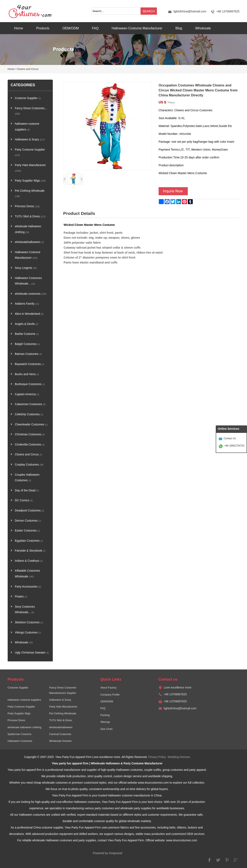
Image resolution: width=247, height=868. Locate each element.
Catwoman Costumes (30, 404)
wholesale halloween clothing (28, 229)
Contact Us (230, 438)
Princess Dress (27, 206)
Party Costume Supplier (30, 152)
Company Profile (110, 695)
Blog (179, 28)
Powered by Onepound (108, 853)
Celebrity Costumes (29, 414)
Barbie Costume (27, 334)
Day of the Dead (27, 490)
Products (43, 28)
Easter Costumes (28, 531)
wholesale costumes (31, 294)
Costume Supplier (28, 98)
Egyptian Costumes (29, 541)
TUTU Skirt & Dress (30, 216)
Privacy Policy (157, 757)
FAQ (95, 28)
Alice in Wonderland (29, 314)
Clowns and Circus (28, 69)
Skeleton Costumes (29, 622)
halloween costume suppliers (27, 127)
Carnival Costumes (60, 734)
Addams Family (27, 304)
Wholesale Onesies (60, 741)
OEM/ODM (70, 28)
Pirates (21, 597)
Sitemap (105, 722)
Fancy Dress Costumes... (31, 111)
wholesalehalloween (29, 242)
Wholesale (203, 28)
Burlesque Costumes (30, 384)
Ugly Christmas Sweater (32, 653)
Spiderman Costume (20, 734)
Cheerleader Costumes (31, 424)
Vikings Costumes (28, 633)
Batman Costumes (28, 354)
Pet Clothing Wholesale (30, 193)
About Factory (108, 688)
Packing (105, 715)
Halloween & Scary (30, 139)
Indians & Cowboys (29, 561)
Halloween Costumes (20, 741)
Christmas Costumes (30, 434)
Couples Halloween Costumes (27, 478)
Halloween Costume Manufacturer (137, 28)
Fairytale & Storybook (30, 551)
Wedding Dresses (179, 757)
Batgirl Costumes (28, 344)
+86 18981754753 (234, 446)
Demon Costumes (28, 521)
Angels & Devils (27, 324)
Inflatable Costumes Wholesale (28, 574)
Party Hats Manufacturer (30, 168)
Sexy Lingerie (26, 268)
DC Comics (24, 500)
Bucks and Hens (27, 374)
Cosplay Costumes (29, 465)
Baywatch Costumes (30, 364)
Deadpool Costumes (30, 511)
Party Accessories (28, 587)
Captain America (27, 394)
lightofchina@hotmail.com (190, 11)
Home (19, 28)
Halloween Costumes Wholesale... (28, 281)
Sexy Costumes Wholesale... (25, 610)
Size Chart (106, 729)
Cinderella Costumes (30, 445)
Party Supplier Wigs (30, 181)
